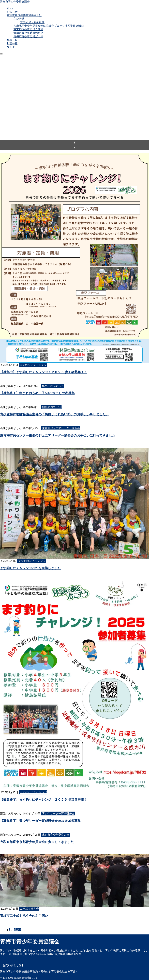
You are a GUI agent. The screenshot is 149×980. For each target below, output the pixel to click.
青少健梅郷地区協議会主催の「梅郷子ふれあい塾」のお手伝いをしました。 (54, 414)
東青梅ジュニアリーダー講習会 (61, 428)
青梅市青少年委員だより (28, 36)
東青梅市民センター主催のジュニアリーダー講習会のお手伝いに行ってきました (58, 435)
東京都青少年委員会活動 (28, 29)
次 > (19, 930)
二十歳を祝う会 (29, 909)
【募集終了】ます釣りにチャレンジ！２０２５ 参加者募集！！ (45, 800)
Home (10, 8)
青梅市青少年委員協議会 (15, 2)
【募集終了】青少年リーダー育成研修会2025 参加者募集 (40, 821)
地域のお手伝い (52, 407)
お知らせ (12, 12)
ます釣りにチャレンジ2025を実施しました (30, 568)
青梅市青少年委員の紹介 (28, 33)
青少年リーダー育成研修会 (58, 814)
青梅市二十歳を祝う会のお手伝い (24, 916)
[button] (74, 143)
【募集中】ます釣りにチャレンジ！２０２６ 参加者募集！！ (44, 372)
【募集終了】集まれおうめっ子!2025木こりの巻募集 (37, 393)
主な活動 (19, 19)
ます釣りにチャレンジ (33, 365)
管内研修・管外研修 (32, 22)
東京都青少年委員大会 (56, 835)
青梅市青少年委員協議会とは (24, 15)
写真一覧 (12, 40)
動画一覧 (12, 43)
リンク (11, 47)
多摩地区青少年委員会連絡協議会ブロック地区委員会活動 (49, 26)
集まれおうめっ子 (53, 386)
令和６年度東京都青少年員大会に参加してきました (37, 842)
